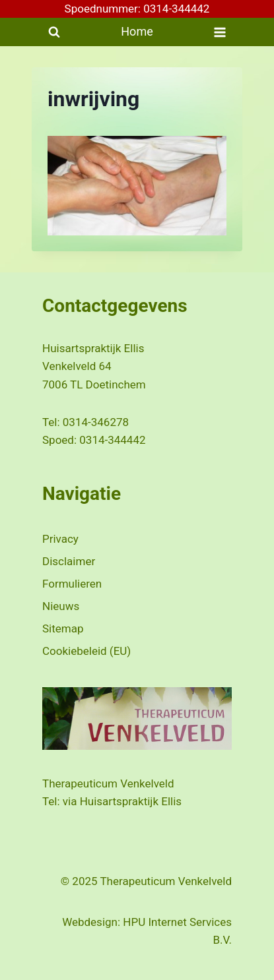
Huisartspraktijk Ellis (131, 801)
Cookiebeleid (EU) (86, 651)
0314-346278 (96, 422)
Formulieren (72, 584)
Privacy (60, 539)
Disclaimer (69, 561)
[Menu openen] (220, 32)
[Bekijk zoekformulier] (54, 32)
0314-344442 (112, 440)
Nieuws (61, 606)
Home (137, 31)
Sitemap (63, 628)
